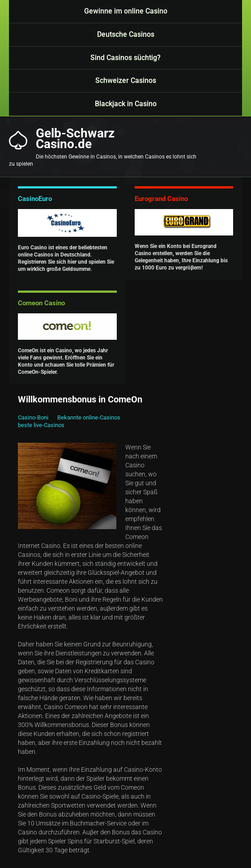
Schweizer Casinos (126, 80)
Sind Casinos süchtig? (125, 58)
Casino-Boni (33, 417)
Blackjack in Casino (126, 104)
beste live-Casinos (41, 425)
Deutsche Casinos (126, 34)
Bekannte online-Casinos (89, 417)
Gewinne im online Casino (126, 11)
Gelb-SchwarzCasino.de (75, 139)
